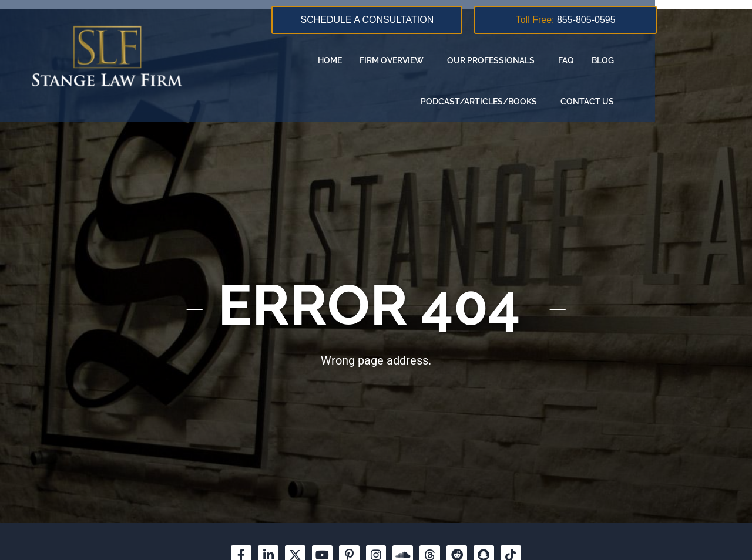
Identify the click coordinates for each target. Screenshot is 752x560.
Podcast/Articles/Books (647, 60)
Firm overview (349, 60)
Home (284, 60)
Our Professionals (448, 60)
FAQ (520, 60)
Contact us (681, 102)
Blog (557, 60)
